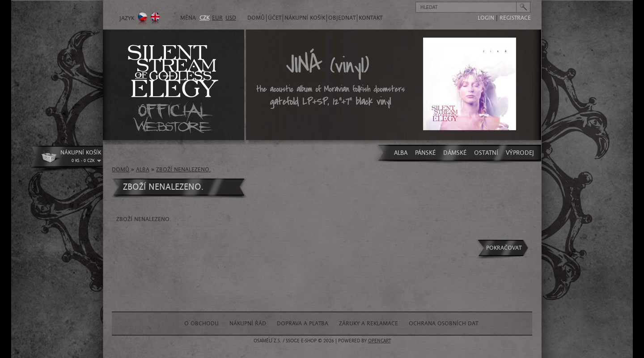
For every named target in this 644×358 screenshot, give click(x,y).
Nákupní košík (305, 18)
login (486, 18)
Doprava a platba (303, 324)
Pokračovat (504, 248)
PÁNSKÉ (425, 153)
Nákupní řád (248, 324)
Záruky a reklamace (369, 324)
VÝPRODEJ (520, 153)
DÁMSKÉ (455, 153)
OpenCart (379, 341)
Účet (275, 18)
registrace (515, 18)
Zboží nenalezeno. (183, 170)
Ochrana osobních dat (443, 324)
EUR (217, 18)
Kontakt (371, 18)
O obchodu (201, 324)
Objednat (342, 18)
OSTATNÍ (486, 153)
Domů (256, 18)
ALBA (401, 153)
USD (231, 18)
